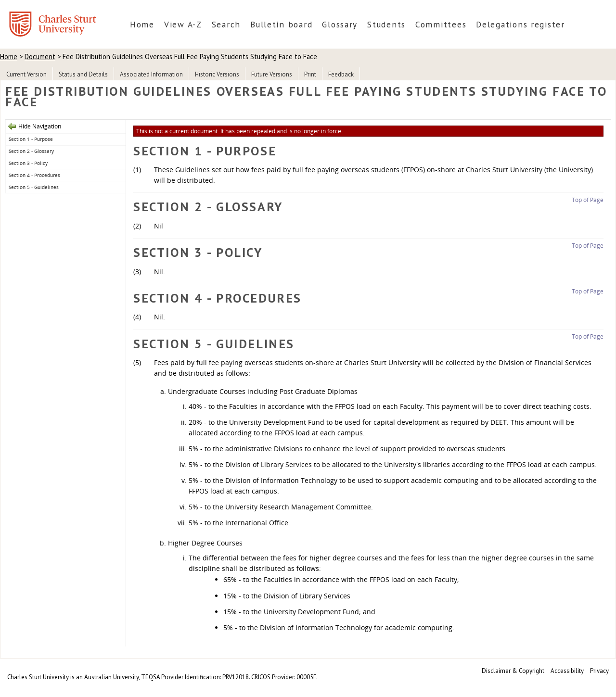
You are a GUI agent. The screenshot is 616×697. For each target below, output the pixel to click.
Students (386, 24)
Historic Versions (217, 74)
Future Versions (272, 74)
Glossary (340, 24)
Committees (441, 24)
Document (40, 57)
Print (310, 74)
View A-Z (183, 24)
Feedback (341, 74)
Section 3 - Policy (28, 163)
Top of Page (588, 200)
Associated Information (151, 74)
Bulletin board (281, 24)
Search (226, 24)
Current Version (26, 74)
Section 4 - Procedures (34, 175)
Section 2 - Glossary (31, 151)
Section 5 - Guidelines (34, 187)
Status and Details (83, 74)
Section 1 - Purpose (31, 139)
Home (142, 24)
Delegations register (520, 24)
